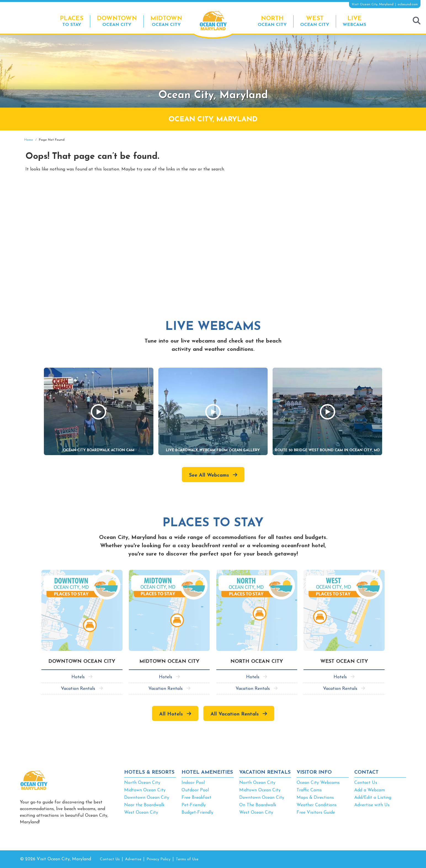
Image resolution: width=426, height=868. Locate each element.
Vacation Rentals (78, 689)
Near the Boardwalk (144, 805)
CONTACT (366, 772)
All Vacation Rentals (235, 714)
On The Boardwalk (258, 805)
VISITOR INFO (314, 772)
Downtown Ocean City (147, 798)
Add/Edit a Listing (373, 798)
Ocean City (117, 21)
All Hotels (171, 714)
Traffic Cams (309, 790)
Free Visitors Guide (316, 813)
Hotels (78, 677)
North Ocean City (142, 783)
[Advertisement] (356, 177)
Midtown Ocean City (145, 790)
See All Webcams (209, 475)
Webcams (354, 21)
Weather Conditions (317, 805)
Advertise (133, 859)
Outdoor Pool (195, 790)
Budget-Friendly (197, 813)
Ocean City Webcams (318, 783)
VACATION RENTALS (265, 772)
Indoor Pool (193, 783)
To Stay (72, 21)
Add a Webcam (370, 790)
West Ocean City (141, 813)
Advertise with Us (372, 805)
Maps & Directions (315, 798)
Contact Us (366, 783)
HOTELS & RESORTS (149, 772)
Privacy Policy (159, 859)
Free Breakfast (196, 798)
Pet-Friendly (194, 805)
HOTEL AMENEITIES (207, 772)
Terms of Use (187, 859)
